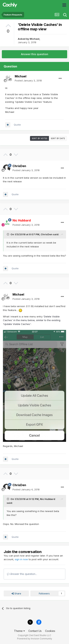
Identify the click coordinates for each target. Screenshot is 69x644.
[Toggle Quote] (8, 234)
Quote (17, 125)
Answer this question (35, 54)
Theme (19, 631)
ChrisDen (19, 166)
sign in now (21, 559)
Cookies (50, 631)
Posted (28, 80)
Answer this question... (22, 574)
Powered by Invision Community (35, 639)
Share (16, 593)
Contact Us (35, 631)
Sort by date (58, 138)
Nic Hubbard (48, 499)
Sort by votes (39, 138)
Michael (34, 39)
